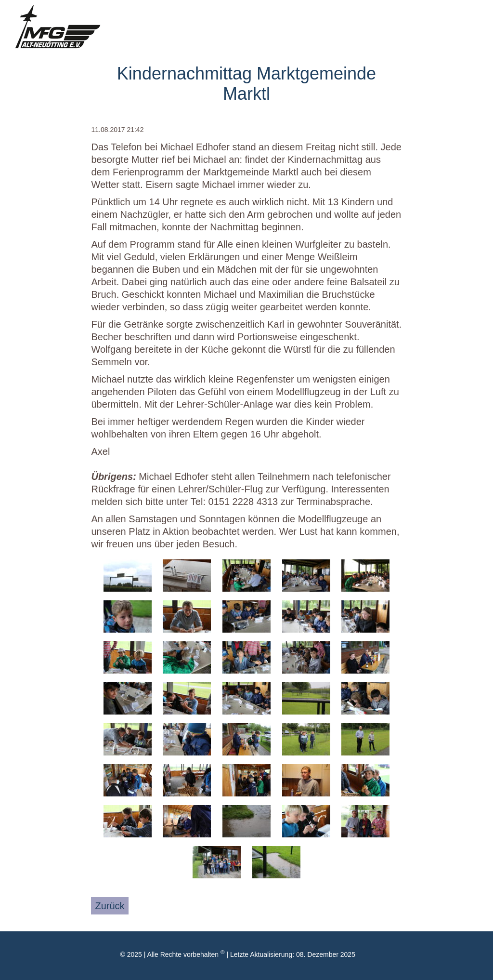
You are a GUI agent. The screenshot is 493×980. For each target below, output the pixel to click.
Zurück (110, 906)
